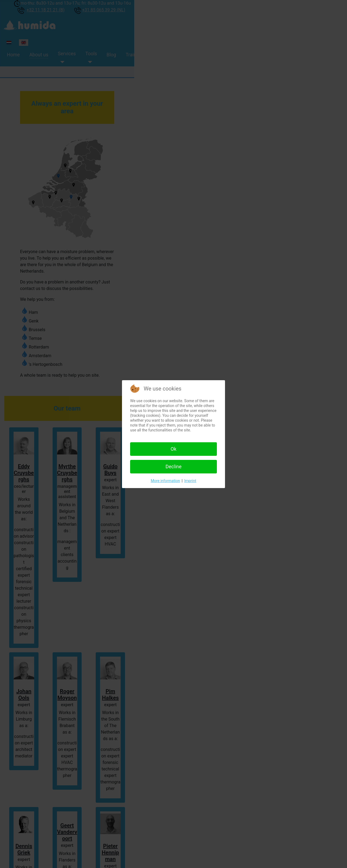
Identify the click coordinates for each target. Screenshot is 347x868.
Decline (173, 467)
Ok (173, 449)
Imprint (190, 481)
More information (165, 481)
